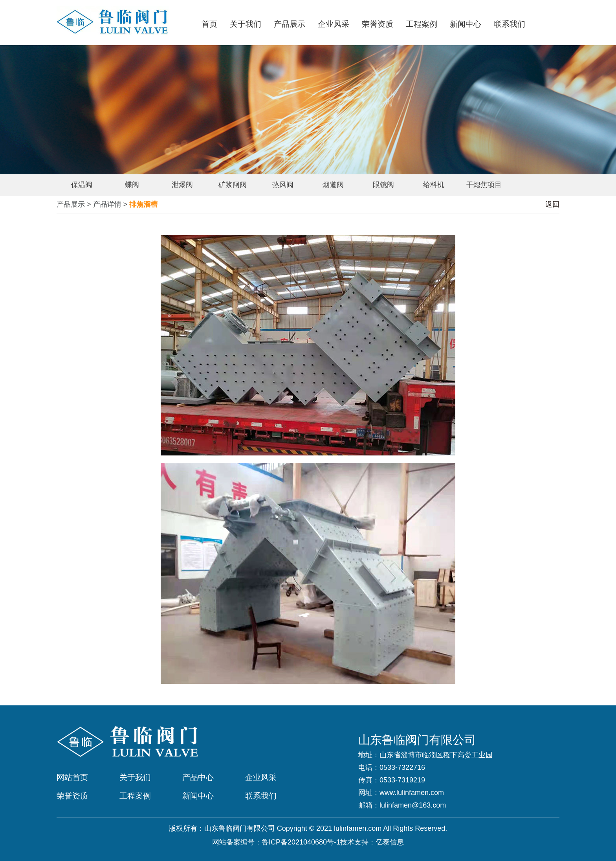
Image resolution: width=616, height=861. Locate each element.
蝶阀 (132, 185)
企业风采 (334, 24)
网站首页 (72, 777)
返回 (552, 204)
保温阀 (82, 185)
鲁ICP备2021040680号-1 (301, 842)
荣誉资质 (378, 24)
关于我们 (246, 24)
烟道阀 (333, 185)
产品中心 (198, 777)
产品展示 (290, 24)
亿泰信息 (390, 842)
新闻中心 (466, 24)
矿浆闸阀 (233, 185)
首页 (209, 24)
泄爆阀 (182, 185)
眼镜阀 (383, 185)
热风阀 (283, 185)
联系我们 (510, 24)
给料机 (434, 185)
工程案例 (422, 24)
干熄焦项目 (484, 185)
